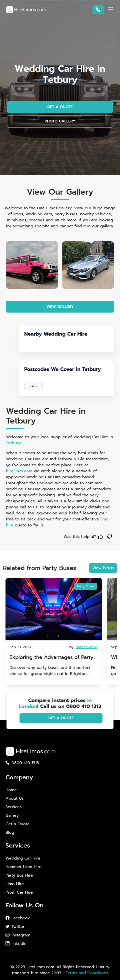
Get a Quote (17, 824)
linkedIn (16, 944)
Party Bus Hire (19, 875)
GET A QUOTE (60, 107)
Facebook (18, 918)
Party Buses (85, 586)
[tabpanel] (54, 631)
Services (14, 807)
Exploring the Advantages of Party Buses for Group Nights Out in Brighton (51, 658)
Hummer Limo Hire (23, 867)
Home (11, 790)
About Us (14, 798)
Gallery (12, 815)
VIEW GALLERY (60, 307)
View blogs (103, 568)
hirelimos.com (19, 471)
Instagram (18, 935)
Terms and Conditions (87, 973)
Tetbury (13, 443)
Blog (10, 832)
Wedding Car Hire (23, 858)
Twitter (15, 927)
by (84, 647)
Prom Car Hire (19, 892)
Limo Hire (15, 884)
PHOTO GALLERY (60, 121)
